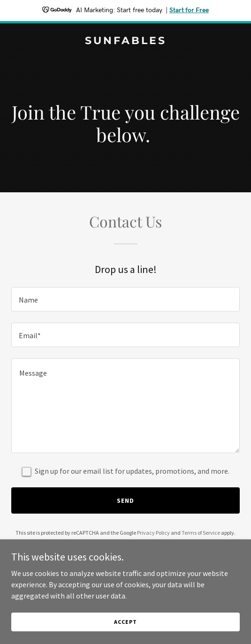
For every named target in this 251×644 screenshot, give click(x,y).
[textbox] (125, 299)
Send (125, 500)
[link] (125, 41)
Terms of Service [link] (201, 533)
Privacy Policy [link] (153, 533)
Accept (125, 622)
